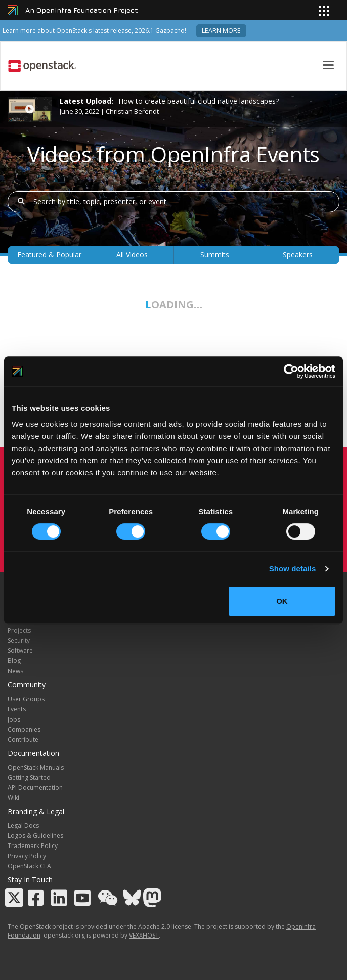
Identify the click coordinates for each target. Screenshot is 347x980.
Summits (215, 255)
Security (19, 640)
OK (282, 601)
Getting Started (29, 777)
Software (20, 651)
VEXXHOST (144, 935)
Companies (24, 729)
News (15, 671)
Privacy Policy (27, 856)
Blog (14, 661)
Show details (293, 569)
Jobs (14, 719)
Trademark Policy (33, 846)
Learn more (221, 31)
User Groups (26, 699)
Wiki (13, 798)
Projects (19, 630)
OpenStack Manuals (36, 767)
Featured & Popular (49, 255)
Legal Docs (23, 826)
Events (17, 709)
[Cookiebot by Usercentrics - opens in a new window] (291, 371)
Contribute (23, 740)
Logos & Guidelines (35, 836)
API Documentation (35, 788)
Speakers (298, 255)
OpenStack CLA (29, 866)
